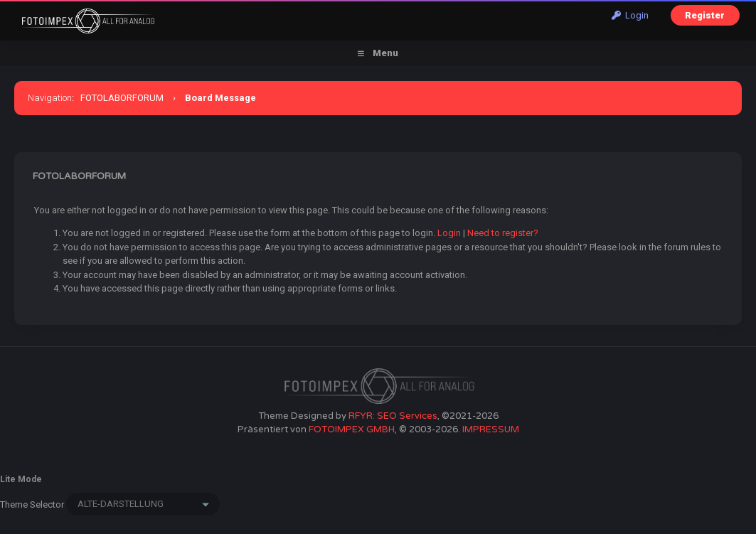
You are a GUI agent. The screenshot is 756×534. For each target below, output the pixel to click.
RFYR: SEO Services (393, 416)
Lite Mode (21, 479)
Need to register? (503, 233)
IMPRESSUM (491, 429)
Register (705, 15)
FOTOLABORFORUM (122, 98)
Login (630, 15)
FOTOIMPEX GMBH (352, 429)
